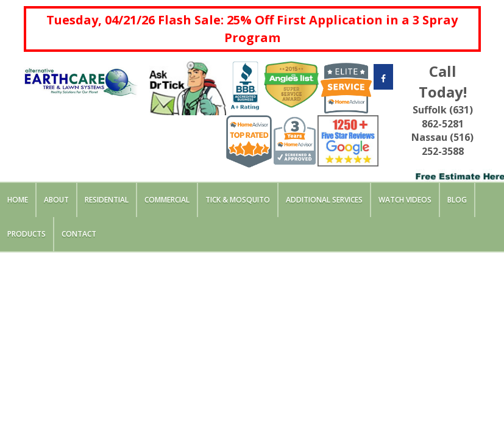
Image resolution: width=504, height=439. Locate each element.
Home (18, 200)
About (56, 200)
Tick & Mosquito (238, 200)
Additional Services (324, 200)
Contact (79, 234)
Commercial (167, 200)
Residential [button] (107, 200)
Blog (457, 200)
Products (27, 234)
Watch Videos (405, 200)
